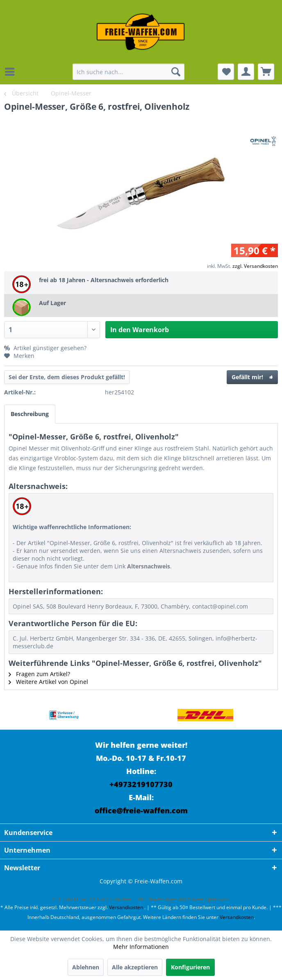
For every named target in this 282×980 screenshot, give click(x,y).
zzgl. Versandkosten (255, 266)
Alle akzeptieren (135, 967)
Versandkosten (126, 907)
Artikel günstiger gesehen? (45, 348)
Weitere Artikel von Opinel (48, 682)
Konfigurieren (190, 967)
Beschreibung (30, 414)
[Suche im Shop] (128, 72)
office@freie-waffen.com (141, 810)
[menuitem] (12, 72)
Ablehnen (86, 967)
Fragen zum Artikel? (39, 674)
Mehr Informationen (141, 947)
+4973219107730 (141, 784)
